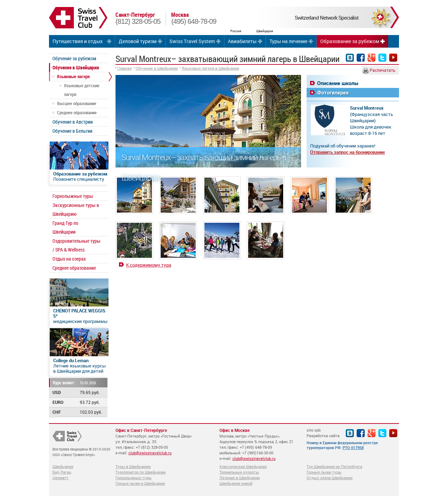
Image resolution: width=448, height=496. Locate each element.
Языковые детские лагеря (82, 90)
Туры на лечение (288, 41)
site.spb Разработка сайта (323, 433)
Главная (124, 68)
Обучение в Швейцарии (76, 67)
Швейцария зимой (236, 483)
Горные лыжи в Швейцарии (140, 483)
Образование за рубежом (350, 41)
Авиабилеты (242, 41)
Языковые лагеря (73, 76)
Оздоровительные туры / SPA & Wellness (76, 245)
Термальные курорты (239, 472)
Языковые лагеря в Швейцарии (210, 68)
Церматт (61, 478)
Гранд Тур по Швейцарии (65, 227)
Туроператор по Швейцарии (141, 472)
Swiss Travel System (192, 41)
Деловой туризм (138, 41)
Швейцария (63, 466)
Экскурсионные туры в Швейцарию (76, 209)
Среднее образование (77, 112)
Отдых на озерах (69, 259)
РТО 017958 (353, 447)
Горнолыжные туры (73, 196)
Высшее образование (77, 103)
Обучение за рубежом (74, 58)
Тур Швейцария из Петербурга (334, 466)
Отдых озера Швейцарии (330, 478)
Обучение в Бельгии (72, 131)
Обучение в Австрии (73, 122)
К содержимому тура (149, 265)
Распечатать (379, 70)
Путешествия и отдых (78, 41)
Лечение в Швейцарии (240, 478)
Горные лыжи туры (324, 472)
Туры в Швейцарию (133, 466)
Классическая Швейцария (243, 466)
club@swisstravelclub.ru (150, 453)
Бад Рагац (62, 472)
